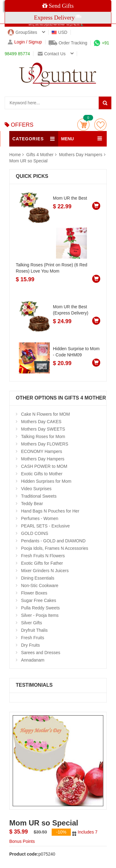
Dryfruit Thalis (34, 630)
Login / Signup (25, 42)
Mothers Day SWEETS (43, 429)
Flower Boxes (34, 593)
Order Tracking (68, 43)
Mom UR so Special (28, 161)
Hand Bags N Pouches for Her (50, 511)
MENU (68, 139)
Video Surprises (36, 489)
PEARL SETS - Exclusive (45, 526)
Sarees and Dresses (41, 653)
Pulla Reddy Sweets (40, 608)
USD (60, 32)
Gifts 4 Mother (41, 155)
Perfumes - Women (40, 518)
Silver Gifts (32, 623)
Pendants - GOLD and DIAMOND (53, 541)
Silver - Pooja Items (40, 615)
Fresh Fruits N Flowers (43, 556)
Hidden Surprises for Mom (46, 481)
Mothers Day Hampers (81, 155)
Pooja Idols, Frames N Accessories (55, 548)
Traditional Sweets (39, 496)
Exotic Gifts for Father (42, 563)
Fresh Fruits (33, 638)
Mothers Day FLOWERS (45, 444)
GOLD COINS (35, 533)
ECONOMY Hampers (42, 451)
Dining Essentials (38, 578)
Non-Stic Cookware (40, 585)
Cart (83, 125)
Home (15, 155)
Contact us (52, 54)
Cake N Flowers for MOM (45, 414)
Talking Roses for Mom (43, 436)
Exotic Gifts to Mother (42, 474)
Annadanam (33, 660)
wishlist (100, 125)
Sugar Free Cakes (39, 600)
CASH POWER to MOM (44, 466)
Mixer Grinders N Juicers (45, 571)
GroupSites (22, 32)
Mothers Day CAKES (41, 422)
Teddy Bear (32, 504)
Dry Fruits (30, 645)
